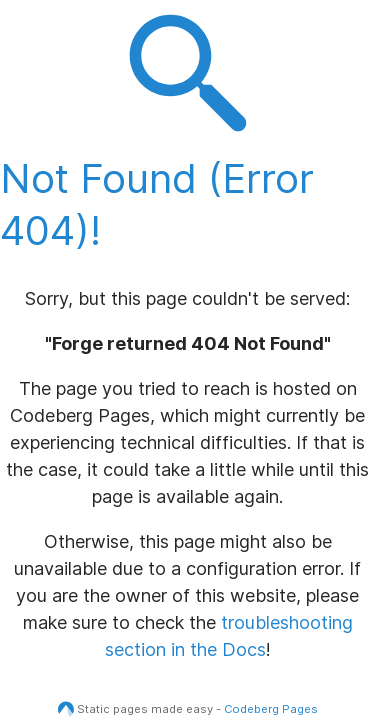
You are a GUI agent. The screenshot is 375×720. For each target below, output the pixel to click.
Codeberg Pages (271, 709)
